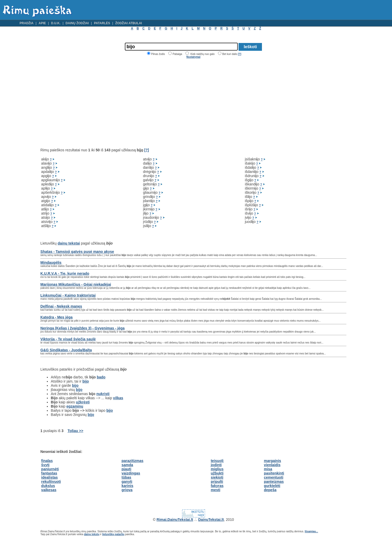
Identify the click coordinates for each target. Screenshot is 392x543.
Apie (42, 23)
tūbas (126, 477)
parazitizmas (132, 461)
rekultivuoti (51, 482)
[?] (239, 54)
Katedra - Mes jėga (56, 317)
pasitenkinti (274, 473)
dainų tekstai (69, 243)
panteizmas (274, 482)
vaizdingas (131, 473)
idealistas (49, 477)
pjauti (126, 469)
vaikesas (49, 490)
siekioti (217, 477)
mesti (216, 490)
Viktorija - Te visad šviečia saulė (68, 339)
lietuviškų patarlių (113, 534)
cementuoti (274, 477)
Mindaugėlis (51, 263)
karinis (127, 486)
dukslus (48, 486)
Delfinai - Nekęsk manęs (61, 306)
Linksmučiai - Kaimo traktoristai (68, 295)
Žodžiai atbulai (129, 23)
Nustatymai (194, 57)
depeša (270, 490)
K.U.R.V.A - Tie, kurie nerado (65, 273)
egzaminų (75, 406)
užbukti (217, 473)
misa (268, 469)
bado (101, 377)
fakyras (217, 486)
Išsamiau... (311, 531)
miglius (217, 469)
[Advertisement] (84, 103)
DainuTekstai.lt (211, 520)
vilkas (118, 398)
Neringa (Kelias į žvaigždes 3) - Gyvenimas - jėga (82, 328)
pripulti (217, 482)
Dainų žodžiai (77, 23)
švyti (45, 465)
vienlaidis (272, 465)
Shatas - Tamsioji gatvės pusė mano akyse (77, 252)
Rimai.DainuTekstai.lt (175, 520)
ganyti (127, 482)
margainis (272, 461)
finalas (47, 461)
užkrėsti (83, 402)
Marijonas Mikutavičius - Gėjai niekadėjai (76, 284)
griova (127, 490)
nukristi (103, 394)
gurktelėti (272, 486)
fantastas (49, 473)
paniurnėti (50, 469)
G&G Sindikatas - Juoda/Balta (66, 350)
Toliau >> (75, 431)
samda (127, 465)
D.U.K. (56, 23)
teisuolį (217, 461)
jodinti (216, 465)
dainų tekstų (92, 534)
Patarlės (102, 23)
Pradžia (26, 23)
